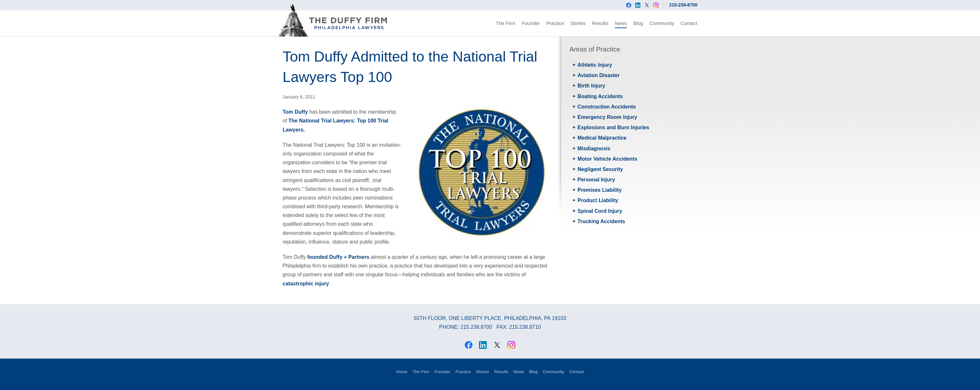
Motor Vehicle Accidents (607, 159)
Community (662, 23)
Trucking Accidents (601, 221)
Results (600, 23)
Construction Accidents (607, 107)
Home (402, 372)
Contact (689, 23)
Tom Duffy (295, 112)
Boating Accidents (600, 96)
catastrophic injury (306, 284)
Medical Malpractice (602, 138)
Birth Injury (591, 86)
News (621, 23)
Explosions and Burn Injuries (613, 127)
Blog (638, 23)
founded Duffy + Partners (338, 257)
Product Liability (598, 200)
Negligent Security (600, 169)
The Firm (506, 23)
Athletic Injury (595, 65)
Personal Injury (596, 180)
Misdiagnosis (594, 149)
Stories (578, 23)
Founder (531, 23)
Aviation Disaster (599, 75)
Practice (555, 23)
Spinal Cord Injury (600, 211)
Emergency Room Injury (607, 117)
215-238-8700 (683, 5)
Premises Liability (600, 190)
